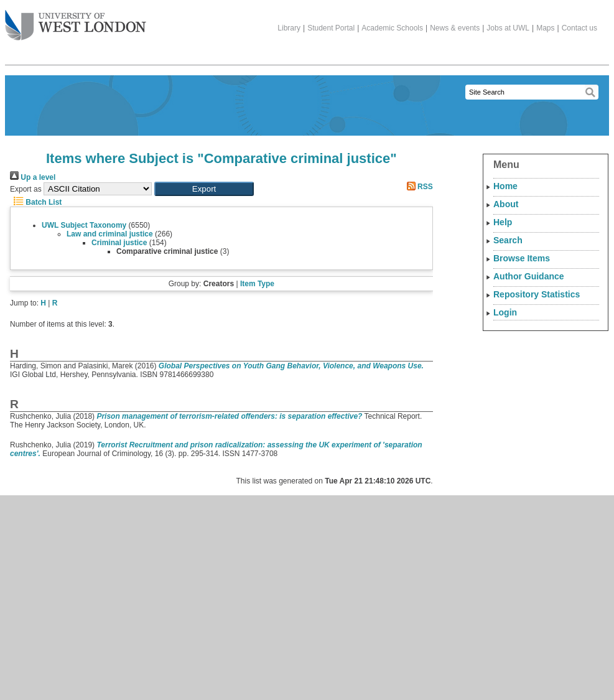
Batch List (36, 202)
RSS (418, 187)
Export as (26, 189)
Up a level (33, 177)
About (506, 204)
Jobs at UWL (508, 28)
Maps (545, 28)
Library (289, 28)
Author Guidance (529, 276)
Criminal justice (119, 243)
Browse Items (522, 258)
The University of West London (76, 21)
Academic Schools (392, 28)
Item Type (257, 284)
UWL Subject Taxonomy (84, 225)
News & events (455, 28)
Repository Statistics (537, 294)
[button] (204, 189)
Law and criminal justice (110, 234)
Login (505, 312)
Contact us (579, 28)
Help (503, 222)
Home (505, 186)
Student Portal (331, 28)
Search (508, 240)
